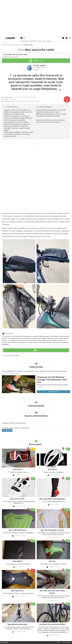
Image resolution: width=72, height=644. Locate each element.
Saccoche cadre (28, 45)
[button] (67, 38)
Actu (40, 41)
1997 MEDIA (5, 643)
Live (44, 41)
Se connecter (7, 430)
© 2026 (58, 643)
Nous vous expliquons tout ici (11, 373)
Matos (4, 45)
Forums (48, 41)
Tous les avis (64, 356)
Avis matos (25, 41)
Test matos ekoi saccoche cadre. (16, 55)
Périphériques (15, 45)
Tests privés (36, 367)
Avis (8, 45)
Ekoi (21, 45)
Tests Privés (33, 41)
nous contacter (67, 643)
